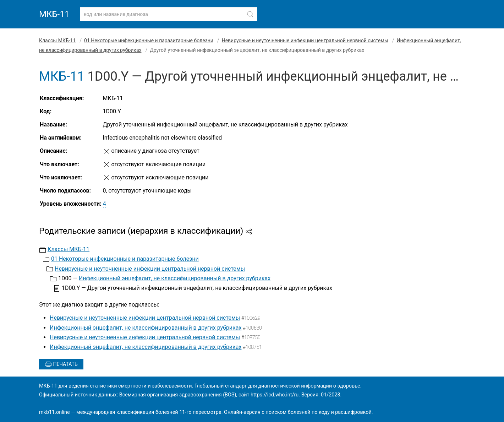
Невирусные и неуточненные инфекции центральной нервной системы (305, 40)
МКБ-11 (54, 14)
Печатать (61, 364)
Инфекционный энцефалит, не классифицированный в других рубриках (175, 278)
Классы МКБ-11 (57, 40)
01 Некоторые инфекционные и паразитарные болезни (149, 40)
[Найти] (250, 14)
